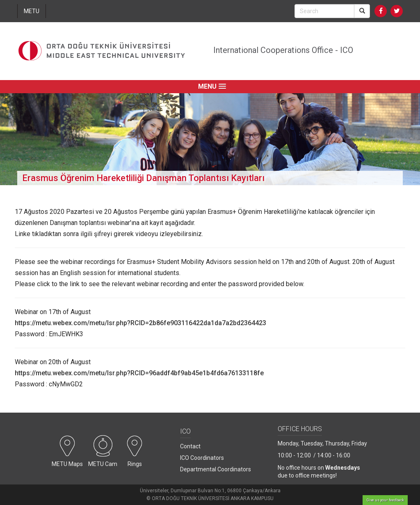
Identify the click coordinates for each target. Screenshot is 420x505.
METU (32, 11)
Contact (190, 446)
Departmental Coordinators (216, 469)
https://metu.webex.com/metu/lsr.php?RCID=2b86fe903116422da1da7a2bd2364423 (140, 323)
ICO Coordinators (202, 458)
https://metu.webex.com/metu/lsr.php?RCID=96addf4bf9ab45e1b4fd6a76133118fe (139, 373)
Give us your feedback (385, 500)
